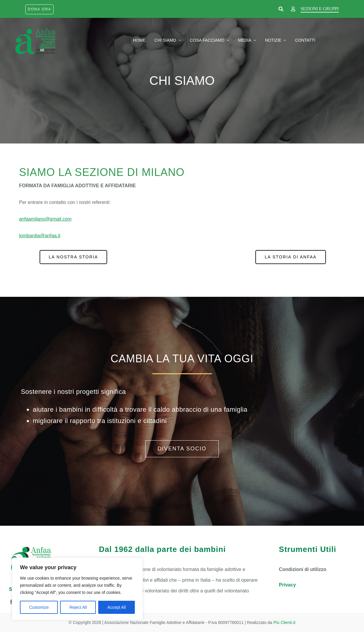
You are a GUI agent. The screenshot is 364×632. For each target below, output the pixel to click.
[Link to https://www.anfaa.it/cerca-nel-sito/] (281, 9)
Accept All (117, 607)
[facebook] (11, 602)
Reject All (78, 607)
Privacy (287, 585)
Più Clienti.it (285, 622)
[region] (77, 589)
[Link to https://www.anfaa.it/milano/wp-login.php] (293, 9)
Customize (39, 607)
